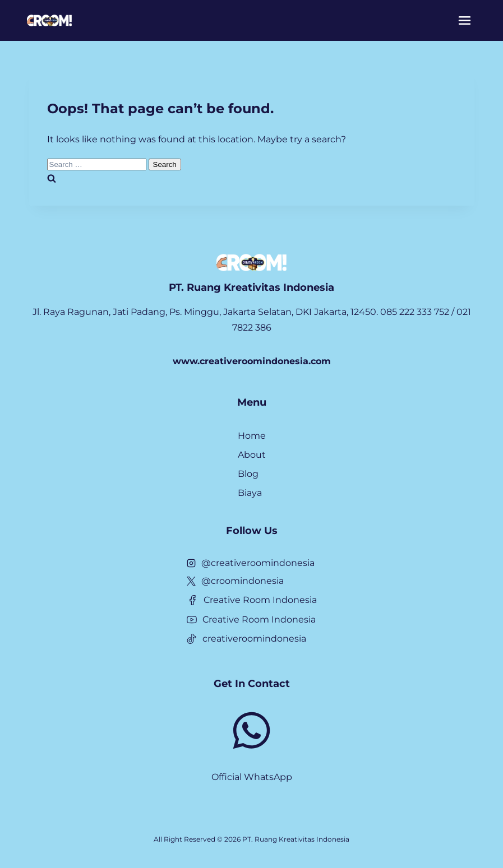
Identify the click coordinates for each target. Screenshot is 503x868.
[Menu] (465, 20)
